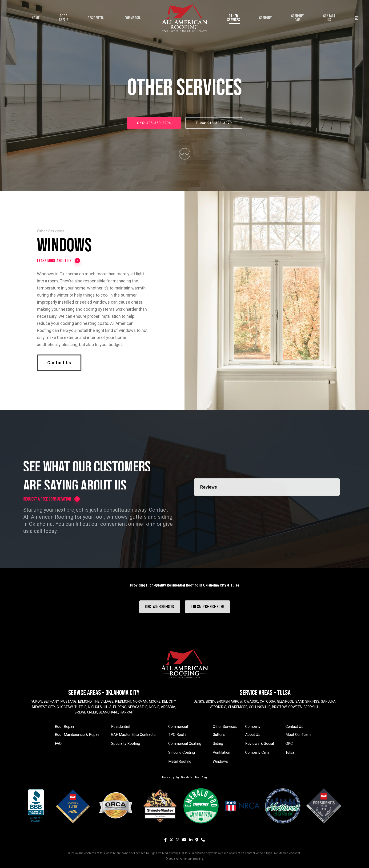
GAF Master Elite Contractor (134, 735)
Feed (198, 777)
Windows (220, 761)
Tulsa (290, 752)
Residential (120, 727)
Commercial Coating (185, 744)
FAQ (58, 744)
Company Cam (257, 752)
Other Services (225, 727)
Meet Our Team (298, 735)
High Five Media (184, 777)
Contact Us (294, 727)
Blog (204, 777)
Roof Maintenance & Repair (77, 735)
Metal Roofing (180, 761)
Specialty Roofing (126, 744)
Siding (218, 744)
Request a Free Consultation (52, 499)
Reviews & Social (260, 744)
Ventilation (221, 752)
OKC (289, 744)
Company (253, 727)
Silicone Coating (182, 752)
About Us (253, 735)
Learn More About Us (59, 261)
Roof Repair (65, 727)
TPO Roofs (177, 735)
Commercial (178, 727)
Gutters (219, 735)
